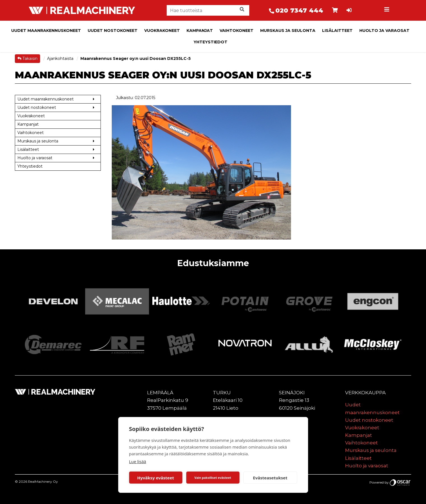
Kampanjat (200, 31)
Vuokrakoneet (162, 31)
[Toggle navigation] (387, 10)
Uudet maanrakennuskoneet (46, 31)
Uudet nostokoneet (113, 31)
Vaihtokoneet (237, 31)
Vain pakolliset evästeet (213, 478)
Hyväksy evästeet (156, 478)
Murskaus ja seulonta (288, 31)
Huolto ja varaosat (384, 31)
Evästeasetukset (270, 478)
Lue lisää (138, 461)
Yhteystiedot (210, 42)
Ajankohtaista (61, 58)
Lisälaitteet (337, 31)
